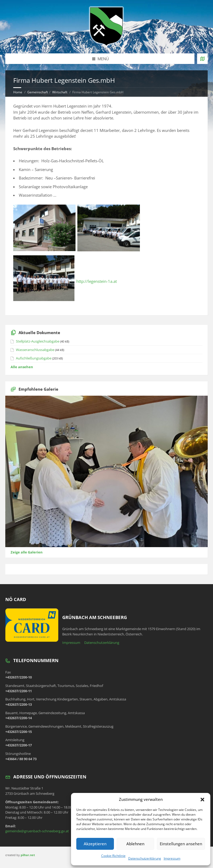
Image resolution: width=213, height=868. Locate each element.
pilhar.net (28, 855)
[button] (202, 800)
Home (18, 92)
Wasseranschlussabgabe (35, 350)
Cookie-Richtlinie (113, 856)
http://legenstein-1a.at (97, 281)
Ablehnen (135, 844)
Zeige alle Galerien (27, 552)
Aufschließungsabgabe (34, 358)
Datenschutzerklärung (145, 858)
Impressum (172, 858)
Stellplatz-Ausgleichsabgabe (38, 341)
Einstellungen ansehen (181, 844)
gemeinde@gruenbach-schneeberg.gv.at (37, 831)
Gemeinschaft (38, 92)
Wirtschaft (60, 92)
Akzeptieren (95, 844)
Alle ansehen (22, 367)
